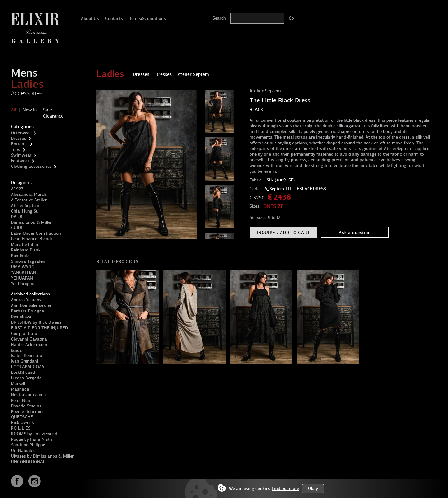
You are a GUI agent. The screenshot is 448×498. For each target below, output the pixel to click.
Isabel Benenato (27, 356)
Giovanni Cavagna (29, 339)
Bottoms (19, 144)
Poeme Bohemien (28, 412)
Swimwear (21, 155)
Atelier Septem (25, 206)
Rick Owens (22, 423)
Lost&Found (23, 372)
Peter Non (21, 400)
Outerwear (21, 133)
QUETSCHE (22, 417)
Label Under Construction (36, 233)
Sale (47, 110)
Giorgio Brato (24, 334)
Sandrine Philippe (28, 445)
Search (219, 18)
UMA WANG (23, 267)
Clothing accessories (31, 166)
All (14, 110)
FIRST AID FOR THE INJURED (39, 328)
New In (30, 110)
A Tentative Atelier (29, 200)
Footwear (20, 161)
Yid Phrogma (23, 284)
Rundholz (20, 256)
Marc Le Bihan (25, 244)
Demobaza (21, 317)
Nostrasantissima (28, 395)
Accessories (27, 93)
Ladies (27, 84)
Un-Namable (23, 451)
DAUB (17, 217)
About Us (90, 19)
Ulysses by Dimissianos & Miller (42, 456)
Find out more (285, 489)
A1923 (17, 189)
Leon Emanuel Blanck (32, 239)
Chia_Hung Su (25, 211)
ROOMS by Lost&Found (34, 434)
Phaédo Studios (26, 406)
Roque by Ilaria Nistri (32, 439)
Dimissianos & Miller (31, 222)
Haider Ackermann (29, 345)
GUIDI (16, 228)
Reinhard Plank (26, 250)
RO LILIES (21, 428)
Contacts (114, 19)
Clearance (53, 116)
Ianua (16, 350)
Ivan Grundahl (24, 361)
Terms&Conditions (147, 19)
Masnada (20, 389)
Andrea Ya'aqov (26, 300)
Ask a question (355, 233)
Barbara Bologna (28, 311)
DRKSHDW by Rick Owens (36, 322)
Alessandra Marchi (29, 194)
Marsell (18, 384)
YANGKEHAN (23, 272)
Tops (16, 150)
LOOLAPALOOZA (28, 367)
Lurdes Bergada (26, 378)
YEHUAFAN (22, 278)
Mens (24, 73)
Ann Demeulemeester (31, 305)
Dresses (19, 138)
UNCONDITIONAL (28, 462)
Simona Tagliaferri (29, 261)
